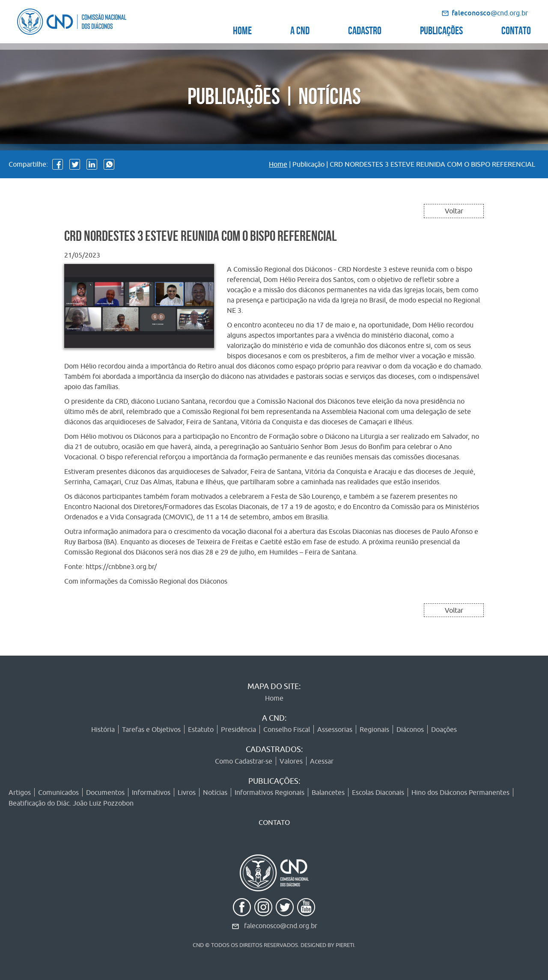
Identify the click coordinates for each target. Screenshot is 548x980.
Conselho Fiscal (287, 729)
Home (278, 164)
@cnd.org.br (490, 13)
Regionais (374, 729)
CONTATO (516, 29)
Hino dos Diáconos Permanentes (460, 792)
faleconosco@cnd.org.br (281, 926)
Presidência (238, 729)
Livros (187, 792)
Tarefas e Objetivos (151, 729)
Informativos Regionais (270, 792)
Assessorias (335, 729)
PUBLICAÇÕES (441, 29)
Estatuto (201, 729)
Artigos (20, 792)
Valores (291, 761)
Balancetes (328, 792)
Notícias (215, 792)
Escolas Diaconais (378, 792)
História (103, 729)
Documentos (105, 792)
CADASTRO (365, 29)
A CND (300, 29)
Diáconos (410, 729)
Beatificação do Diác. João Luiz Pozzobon (71, 803)
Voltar (454, 211)
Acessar (322, 761)
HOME (242, 29)
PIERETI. (345, 945)
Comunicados (58, 792)
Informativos (151, 792)
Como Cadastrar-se (244, 761)
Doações (444, 729)
